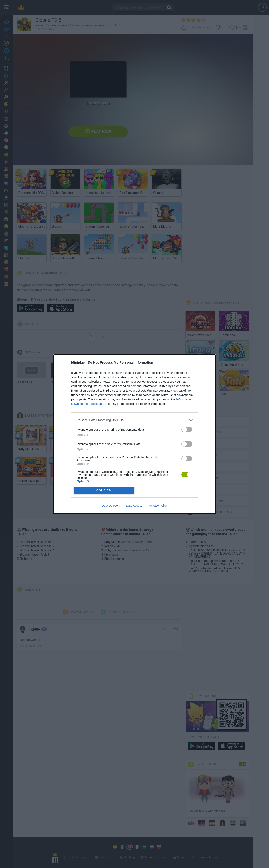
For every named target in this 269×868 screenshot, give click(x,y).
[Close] (207, 363)
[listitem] (134, 420)
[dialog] (134, 434)
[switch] (187, 429)
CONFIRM (104, 490)
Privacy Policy (158, 506)
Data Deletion (111, 506)
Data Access (134, 506)
